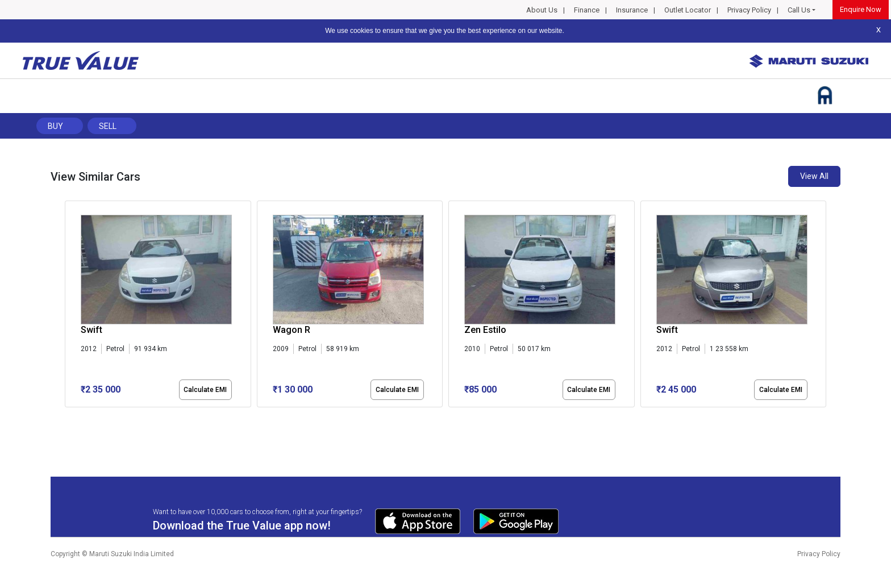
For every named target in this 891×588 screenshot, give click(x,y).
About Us (542, 10)
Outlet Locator (688, 10)
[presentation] (71, 306)
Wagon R (292, 330)
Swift (91, 330)
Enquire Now (861, 9)
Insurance (632, 10)
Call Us (799, 10)
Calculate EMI (205, 390)
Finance (587, 10)
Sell (108, 126)
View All (814, 176)
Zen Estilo (485, 330)
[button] (68, 417)
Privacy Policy (749, 10)
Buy (55, 126)
